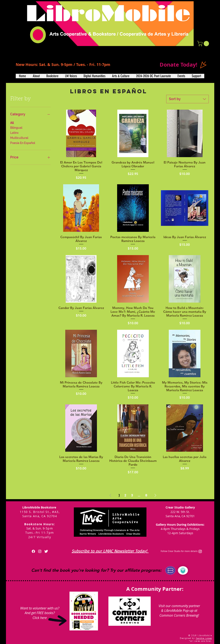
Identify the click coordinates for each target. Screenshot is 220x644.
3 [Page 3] (132, 495)
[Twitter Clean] (46, 551)
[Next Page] (155, 495)
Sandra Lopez (204, 638)
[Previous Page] (110, 495)
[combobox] (187, 99)
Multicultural (19, 138)
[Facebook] (33, 551)
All (12, 122)
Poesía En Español (23, 143)
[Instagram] (200, 551)
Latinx (14, 132)
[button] (204, 44)
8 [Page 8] (146, 495)
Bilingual (16, 127)
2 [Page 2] (125, 495)
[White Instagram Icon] (40, 551)
